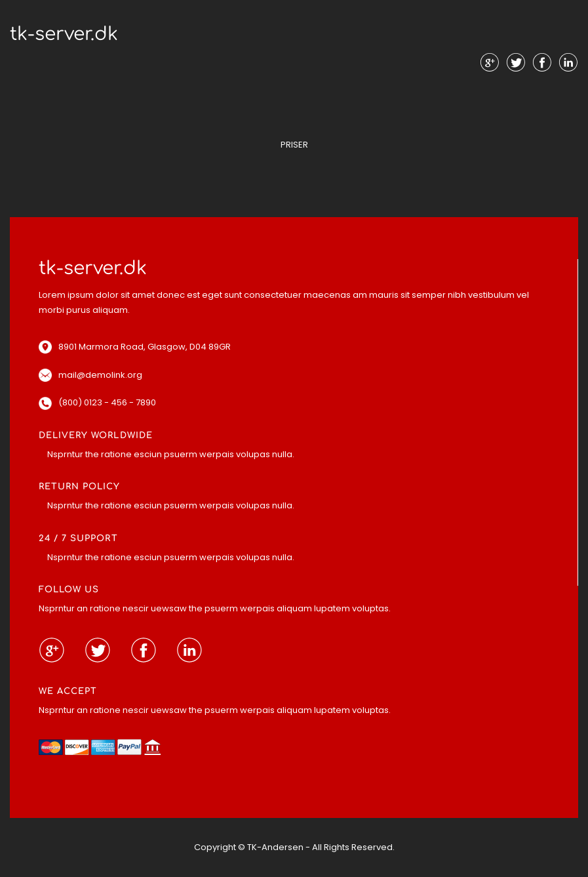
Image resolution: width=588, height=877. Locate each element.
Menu (294, 92)
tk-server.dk (64, 34)
